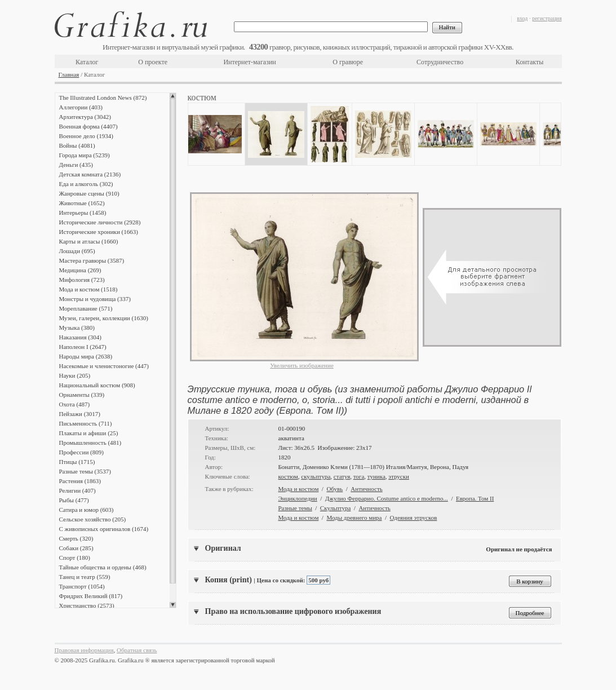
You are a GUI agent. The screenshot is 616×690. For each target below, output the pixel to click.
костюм (288, 476)
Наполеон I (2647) (83, 347)
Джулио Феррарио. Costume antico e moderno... (387, 498)
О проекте (153, 62)
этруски (399, 476)
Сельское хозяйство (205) (93, 519)
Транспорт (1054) (82, 586)
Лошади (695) (77, 251)
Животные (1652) (82, 203)
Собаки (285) (76, 548)
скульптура (316, 476)
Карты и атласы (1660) (89, 241)
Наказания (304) (81, 337)
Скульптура (335, 508)
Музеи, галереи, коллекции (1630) (104, 318)
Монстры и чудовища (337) (95, 299)
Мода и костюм (299, 489)
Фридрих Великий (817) (91, 596)
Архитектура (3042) (85, 117)
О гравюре (348, 62)
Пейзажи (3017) (80, 414)
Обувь (334, 489)
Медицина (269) (80, 270)
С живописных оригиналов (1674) (104, 529)
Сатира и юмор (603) (87, 510)
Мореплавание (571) (86, 308)
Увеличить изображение (302, 365)
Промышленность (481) (90, 443)
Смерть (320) (76, 538)
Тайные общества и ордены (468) (103, 567)
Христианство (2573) (87, 605)
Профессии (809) (81, 452)
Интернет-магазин (249, 62)
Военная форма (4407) (88, 126)
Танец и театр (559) (85, 577)
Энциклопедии (298, 498)
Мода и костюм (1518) (88, 289)
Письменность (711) (86, 423)
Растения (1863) (80, 481)
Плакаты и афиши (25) (89, 433)
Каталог (87, 62)
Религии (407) (77, 490)
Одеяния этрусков (414, 517)
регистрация (547, 18)
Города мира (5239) (85, 155)
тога (359, 476)
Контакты (530, 62)
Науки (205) (75, 375)
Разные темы (295, 508)
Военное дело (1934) (86, 136)
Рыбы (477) (74, 500)
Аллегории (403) (81, 107)
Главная (69, 74)
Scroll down (173, 605)
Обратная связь (137, 650)
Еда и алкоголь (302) (86, 184)
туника (376, 476)
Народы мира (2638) (86, 356)
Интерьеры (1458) (83, 213)
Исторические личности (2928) (100, 222)
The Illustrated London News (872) (103, 98)
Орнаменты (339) (82, 395)
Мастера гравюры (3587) (92, 260)
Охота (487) (75, 404)
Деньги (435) (76, 165)
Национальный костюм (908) (97, 385)
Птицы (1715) (77, 462)
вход (522, 18)
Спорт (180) (75, 558)
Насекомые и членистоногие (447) (104, 366)
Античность (366, 489)
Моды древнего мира (354, 517)
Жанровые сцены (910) (89, 193)
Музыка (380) (77, 328)
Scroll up (173, 96)
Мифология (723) (82, 280)
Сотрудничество (440, 62)
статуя (342, 476)
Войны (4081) (77, 145)
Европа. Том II (475, 498)
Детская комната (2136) (90, 174)
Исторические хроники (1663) (99, 232)
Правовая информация (84, 650)
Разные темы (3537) (85, 471)
